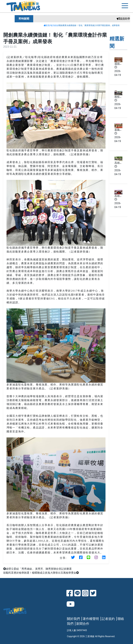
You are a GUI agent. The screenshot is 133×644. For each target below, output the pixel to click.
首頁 (47, 25)
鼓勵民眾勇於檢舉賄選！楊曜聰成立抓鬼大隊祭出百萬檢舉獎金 (41, 573)
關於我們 (73, 619)
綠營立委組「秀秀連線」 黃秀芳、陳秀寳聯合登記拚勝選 (37, 569)
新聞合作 (83, 624)
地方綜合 (54, 25)
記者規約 (108, 619)
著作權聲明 (91, 619)
